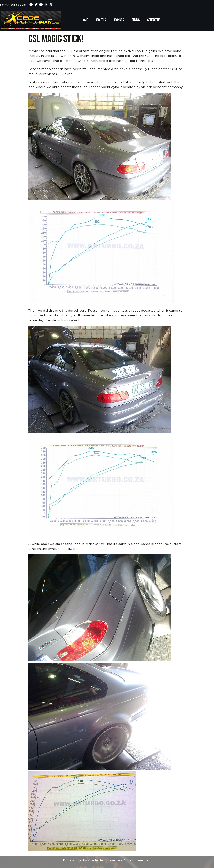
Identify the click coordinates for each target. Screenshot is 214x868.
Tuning (135, 20)
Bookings (118, 20)
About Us (101, 20)
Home (85, 20)
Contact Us (153, 20)
